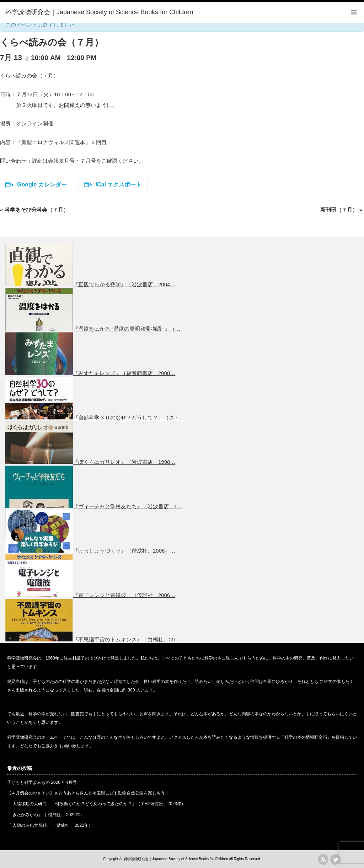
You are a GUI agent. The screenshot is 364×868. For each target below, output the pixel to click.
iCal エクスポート (113, 185)
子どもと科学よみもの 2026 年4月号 (42, 782)
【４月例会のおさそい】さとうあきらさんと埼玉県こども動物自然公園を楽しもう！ (88, 793)
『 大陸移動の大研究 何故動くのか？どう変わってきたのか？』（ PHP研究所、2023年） (96, 804)
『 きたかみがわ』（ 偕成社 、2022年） (46, 815)
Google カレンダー (36, 185)
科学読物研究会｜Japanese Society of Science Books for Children (176, 859)
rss (323, 859)
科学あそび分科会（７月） (34, 210)
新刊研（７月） (341, 210)
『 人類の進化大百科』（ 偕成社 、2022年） (50, 825)
